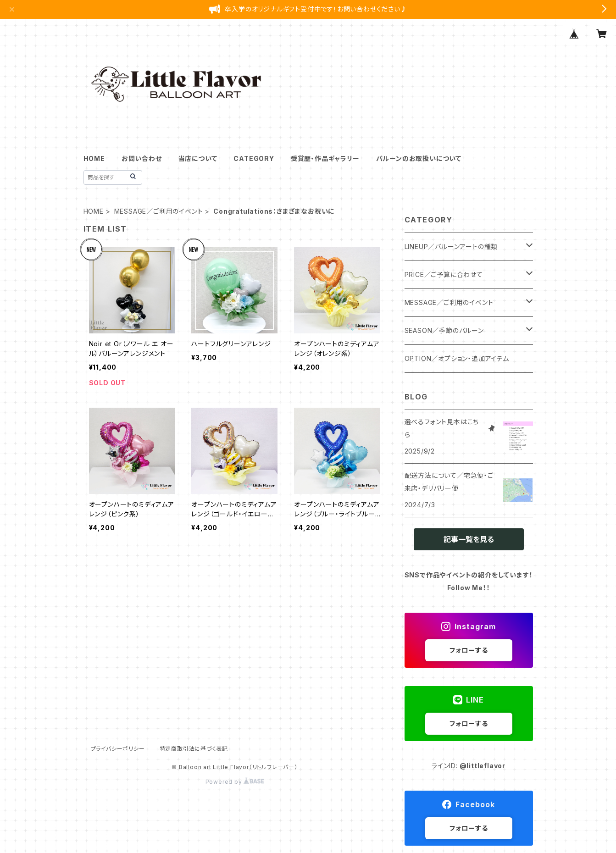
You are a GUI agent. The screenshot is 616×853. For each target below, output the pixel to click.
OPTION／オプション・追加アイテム (457, 358)
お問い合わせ (142, 158)
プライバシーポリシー (118, 749)
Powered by (235, 782)
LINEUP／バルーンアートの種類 (451, 246)
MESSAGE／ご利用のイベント (159, 211)
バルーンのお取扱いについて (419, 158)
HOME (94, 158)
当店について (198, 158)
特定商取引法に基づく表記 (194, 749)
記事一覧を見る (469, 539)
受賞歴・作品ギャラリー (325, 158)
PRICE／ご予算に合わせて (444, 274)
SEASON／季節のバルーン (444, 330)
